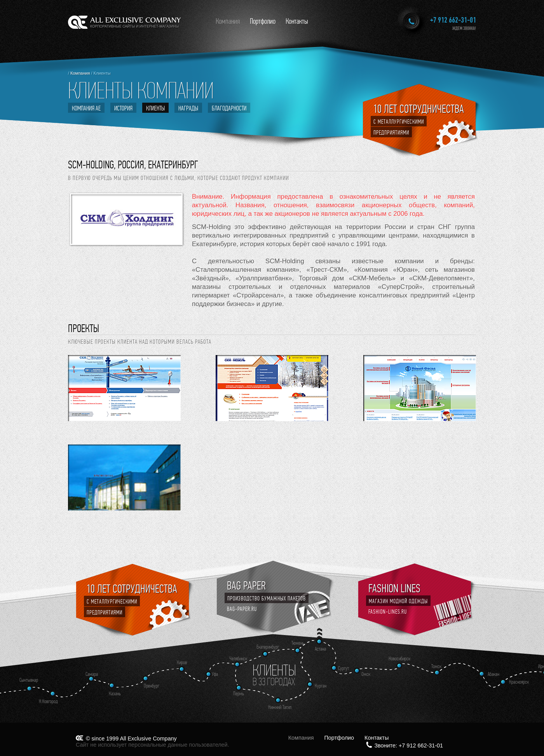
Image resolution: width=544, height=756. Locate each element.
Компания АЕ (86, 108)
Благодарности (229, 108)
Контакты (297, 21)
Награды (188, 108)
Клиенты (155, 108)
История (123, 108)
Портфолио (263, 21)
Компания (228, 21)
